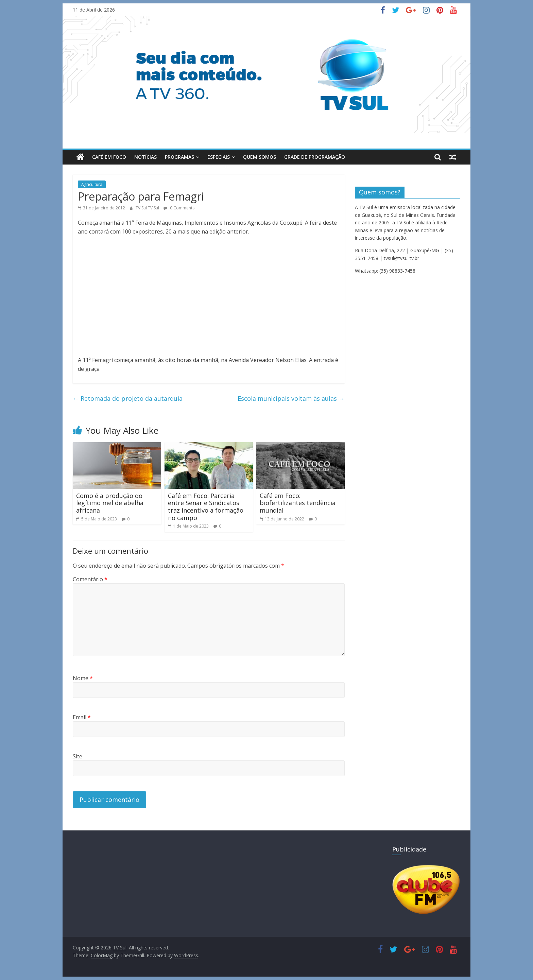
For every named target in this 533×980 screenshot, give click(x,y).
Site (78, 756)
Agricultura (92, 184)
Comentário (90, 579)
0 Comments (179, 208)
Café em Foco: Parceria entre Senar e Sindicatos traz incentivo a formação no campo (206, 507)
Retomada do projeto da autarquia (128, 398)
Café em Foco (109, 157)
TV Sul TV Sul (148, 208)
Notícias (145, 157)
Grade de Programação (315, 157)
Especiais (219, 157)
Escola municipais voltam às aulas (291, 398)
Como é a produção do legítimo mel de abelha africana (110, 503)
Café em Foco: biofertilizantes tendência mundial (298, 503)
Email (82, 717)
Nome (83, 678)
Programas (179, 157)
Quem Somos (260, 157)
